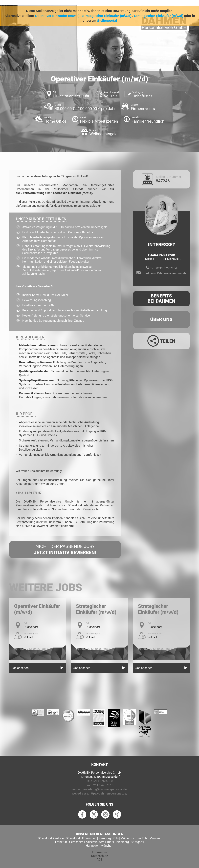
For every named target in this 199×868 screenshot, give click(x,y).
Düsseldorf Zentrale (51, 838)
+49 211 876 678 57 (29, 493)
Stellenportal (107, 21)
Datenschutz (100, 856)
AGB (100, 859)
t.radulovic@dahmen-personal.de (165, 273)
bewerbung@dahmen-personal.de (104, 789)
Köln (116, 838)
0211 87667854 (167, 268)
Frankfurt (61, 842)
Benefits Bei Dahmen (161, 298)
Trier (110, 842)
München (107, 846)
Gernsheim (76, 842)
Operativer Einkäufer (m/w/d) (57, 16)
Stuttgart (137, 842)
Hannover (92, 846)
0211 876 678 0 (103, 781)
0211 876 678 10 (103, 785)
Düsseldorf (73, 838)
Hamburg (105, 838)
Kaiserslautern (95, 842)
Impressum (100, 852)
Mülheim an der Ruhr (134, 838)
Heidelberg (122, 842)
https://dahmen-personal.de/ (108, 793)
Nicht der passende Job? (65, 550)
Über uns (161, 319)
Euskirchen (89, 838)
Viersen (155, 838)
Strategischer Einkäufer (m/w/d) (107, 16)
